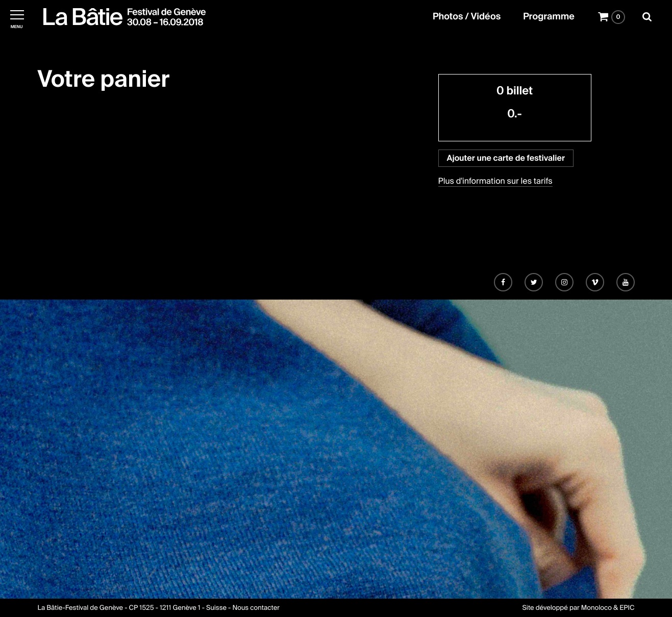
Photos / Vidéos (467, 17)
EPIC (627, 608)
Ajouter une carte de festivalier (506, 158)
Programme (549, 17)
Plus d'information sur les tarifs (495, 181)
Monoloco (596, 608)
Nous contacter (256, 608)
